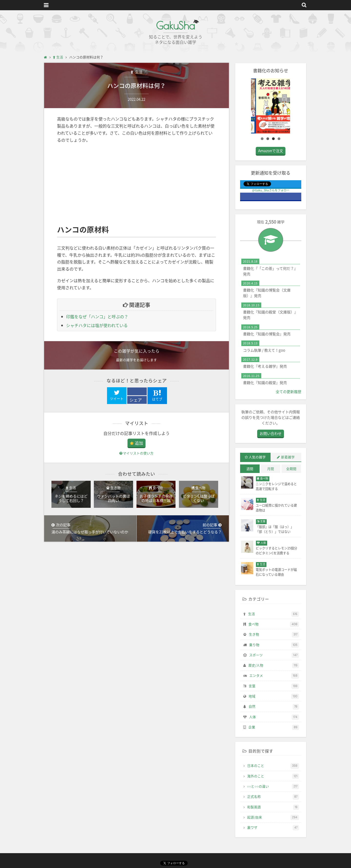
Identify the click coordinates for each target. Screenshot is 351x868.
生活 (138, 72)
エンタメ (274, 676)
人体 (274, 717)
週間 (250, 469)
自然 (274, 707)
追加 (139, 443)
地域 (274, 696)
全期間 (291, 469)
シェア (136, 400)
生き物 (274, 634)
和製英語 (273, 807)
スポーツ (274, 655)
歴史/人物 (274, 665)
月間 (271, 469)
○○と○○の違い (273, 786)
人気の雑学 (257, 457)
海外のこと (273, 776)
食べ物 (274, 624)
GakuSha (175, 26)
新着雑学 (288, 457)
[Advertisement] (136, 184)
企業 (274, 727)
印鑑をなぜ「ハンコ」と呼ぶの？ (97, 316)
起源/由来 (273, 817)
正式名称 (273, 797)
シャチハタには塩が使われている (97, 325)
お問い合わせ (271, 433)
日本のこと (273, 766)
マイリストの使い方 (136, 453)
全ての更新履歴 (288, 392)
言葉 (274, 686)
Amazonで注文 (271, 151)
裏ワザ (273, 828)
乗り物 (274, 645)
